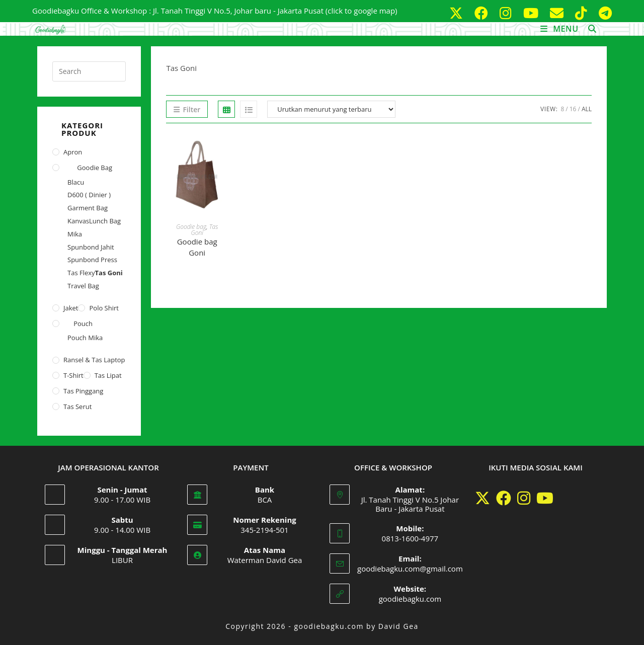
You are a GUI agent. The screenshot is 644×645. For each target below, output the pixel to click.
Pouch (83, 324)
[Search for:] (589, 29)
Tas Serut (77, 407)
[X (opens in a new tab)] (458, 13)
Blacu (76, 182)
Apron (73, 152)
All (587, 109)
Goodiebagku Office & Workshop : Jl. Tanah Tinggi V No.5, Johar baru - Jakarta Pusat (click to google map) (215, 11)
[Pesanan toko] (331, 109)
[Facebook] (504, 498)
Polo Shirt (104, 308)
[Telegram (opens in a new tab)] (603, 13)
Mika (75, 234)
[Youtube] (545, 498)
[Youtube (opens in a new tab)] (533, 13)
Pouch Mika (85, 338)
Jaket (71, 308)
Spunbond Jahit (91, 247)
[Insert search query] (89, 71)
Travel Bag (83, 286)
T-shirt (73, 375)
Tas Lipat (108, 375)
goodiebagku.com (410, 599)
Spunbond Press (92, 260)
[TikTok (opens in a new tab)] (583, 13)
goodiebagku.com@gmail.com (410, 569)
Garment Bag (88, 208)
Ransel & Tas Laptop (94, 360)
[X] (482, 498)
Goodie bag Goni (197, 247)
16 (573, 109)
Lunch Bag (105, 221)
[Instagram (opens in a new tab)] (507, 13)
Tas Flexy (81, 273)
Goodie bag (191, 227)
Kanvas (78, 221)
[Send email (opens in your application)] (558, 13)
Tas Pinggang (83, 391)
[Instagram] (524, 498)
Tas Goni (109, 273)
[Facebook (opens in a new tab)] (483, 13)
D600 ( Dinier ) (89, 195)
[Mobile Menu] (561, 29)
